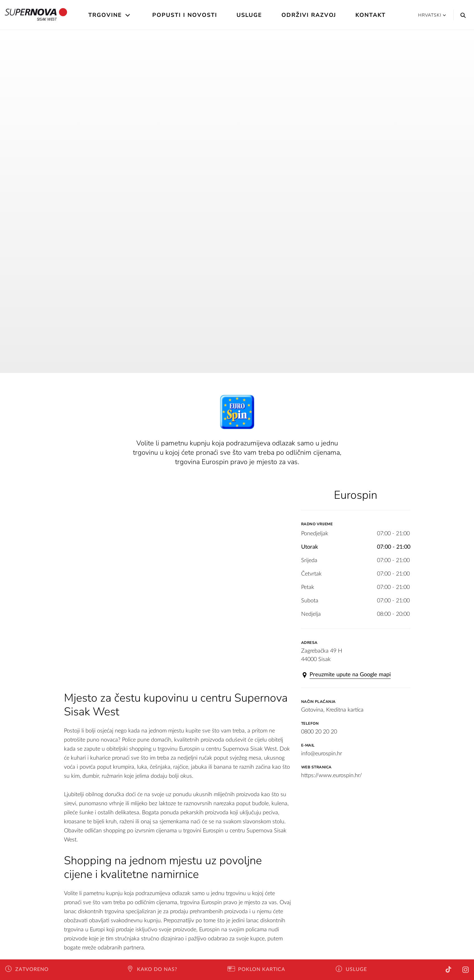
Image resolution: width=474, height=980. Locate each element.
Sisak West (36, 15)
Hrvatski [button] (432, 15)
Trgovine (105, 15)
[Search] (462, 15)
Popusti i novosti (185, 15)
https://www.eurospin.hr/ (332, 776)
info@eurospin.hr (322, 754)
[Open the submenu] (128, 15)
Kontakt (371, 15)
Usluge (249, 15)
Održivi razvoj (309, 15)
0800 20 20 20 (319, 732)
